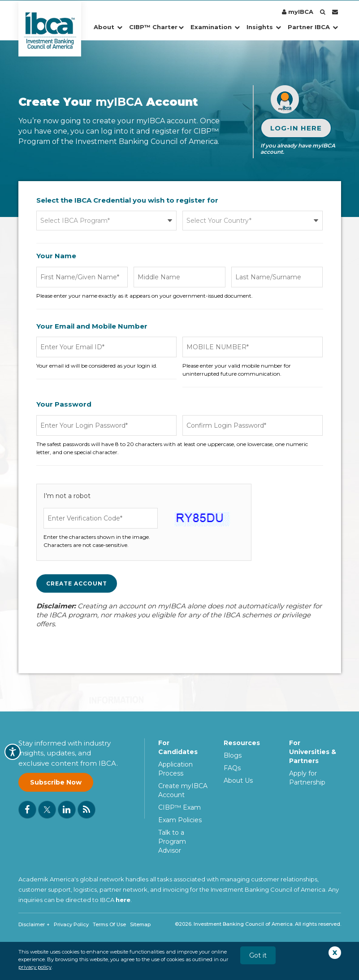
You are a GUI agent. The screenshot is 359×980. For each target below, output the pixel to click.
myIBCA (298, 12)
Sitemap (140, 924)
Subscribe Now (56, 782)
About (108, 27)
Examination (215, 27)
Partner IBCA (313, 27)
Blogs (233, 755)
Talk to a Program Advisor (172, 841)
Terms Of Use (109, 924)
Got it (258, 955)
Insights (264, 27)
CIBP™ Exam (179, 807)
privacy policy (35, 967)
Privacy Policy (71, 924)
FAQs (232, 768)
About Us (238, 781)
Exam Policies (180, 820)
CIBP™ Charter (156, 27)
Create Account (77, 583)
